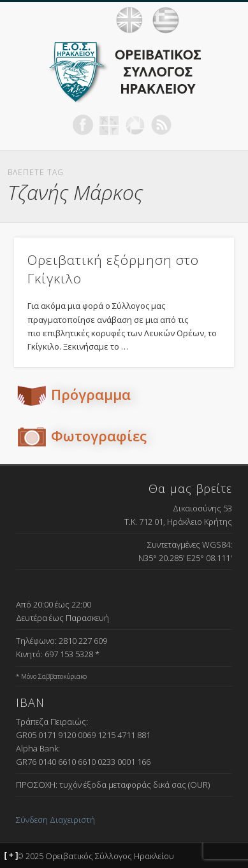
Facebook (83, 125)
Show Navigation (222, 20)
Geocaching (109, 125)
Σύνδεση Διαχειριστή (55, 820)
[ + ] (11, 855)
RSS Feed (161, 125)
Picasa (135, 125)
